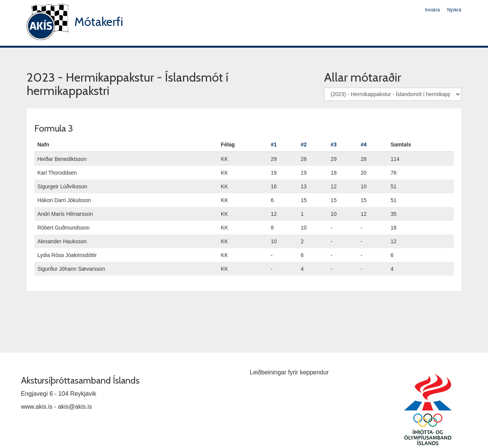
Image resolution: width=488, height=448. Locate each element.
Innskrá (432, 10)
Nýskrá (454, 10)
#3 (334, 145)
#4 (364, 145)
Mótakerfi (99, 22)
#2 (304, 145)
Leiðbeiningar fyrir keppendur (289, 372)
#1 (274, 145)
